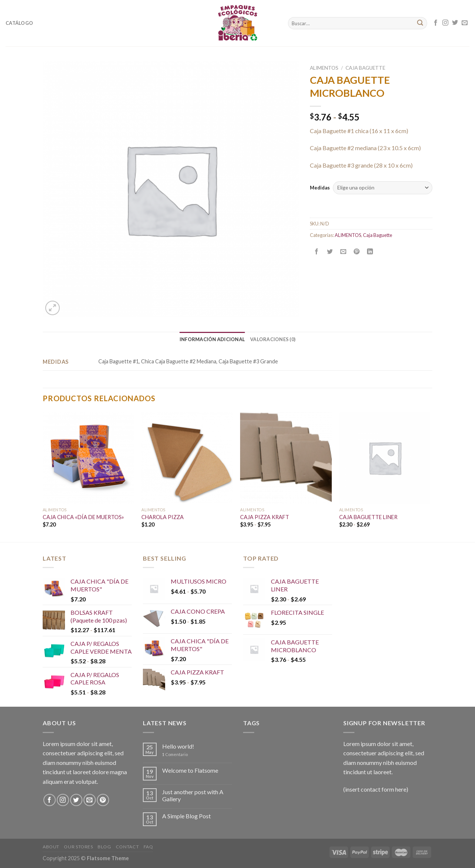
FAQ (148, 847)
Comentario (175, 754)
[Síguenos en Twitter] (455, 23)
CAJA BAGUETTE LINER (368, 517)
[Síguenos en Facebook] (436, 23)
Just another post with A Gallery (193, 795)
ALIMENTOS (324, 68)
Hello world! (178, 746)
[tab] (212, 339)
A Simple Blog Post (186, 816)
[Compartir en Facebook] (317, 252)
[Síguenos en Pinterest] (103, 800)
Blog (104, 847)
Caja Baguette (365, 68)
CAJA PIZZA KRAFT (265, 517)
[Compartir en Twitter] (330, 252)
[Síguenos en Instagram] (445, 23)
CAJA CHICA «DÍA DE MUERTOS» (83, 517)
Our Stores (78, 847)
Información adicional (212, 339)
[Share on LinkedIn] (370, 252)
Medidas (320, 188)
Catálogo (19, 23)
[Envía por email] (343, 252)
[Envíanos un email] (465, 23)
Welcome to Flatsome (190, 770)
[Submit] (420, 23)
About (51, 847)
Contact (127, 847)
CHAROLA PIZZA (163, 517)
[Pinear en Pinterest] (357, 252)
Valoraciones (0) (273, 339)
